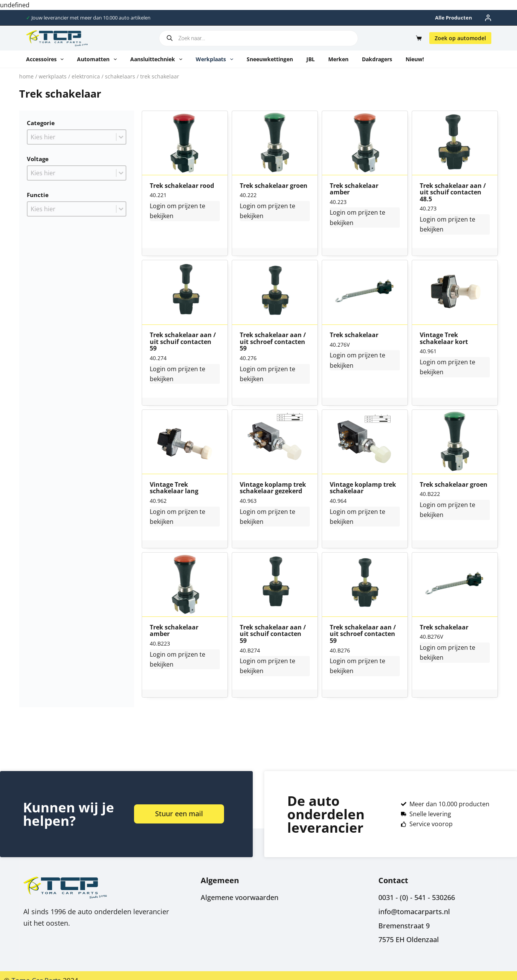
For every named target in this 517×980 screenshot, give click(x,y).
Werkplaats (216, 59)
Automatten (98, 59)
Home (26, 76)
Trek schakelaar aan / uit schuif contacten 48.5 (453, 193)
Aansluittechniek (158, 59)
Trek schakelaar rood (182, 186)
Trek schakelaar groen (274, 186)
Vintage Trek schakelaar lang (174, 488)
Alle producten (454, 18)
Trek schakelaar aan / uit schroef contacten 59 (273, 342)
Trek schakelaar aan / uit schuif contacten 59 (183, 342)
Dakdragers (377, 59)
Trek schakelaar (354, 335)
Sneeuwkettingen (270, 59)
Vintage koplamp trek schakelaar (363, 488)
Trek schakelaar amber (354, 189)
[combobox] (72, 137)
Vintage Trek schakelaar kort (444, 338)
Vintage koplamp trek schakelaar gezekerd (273, 488)
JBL (311, 59)
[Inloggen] (488, 18)
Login (158, 206)
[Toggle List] (121, 137)
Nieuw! (415, 59)
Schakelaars (120, 76)
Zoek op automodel (460, 38)
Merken (338, 59)
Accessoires (47, 59)
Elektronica (86, 76)
